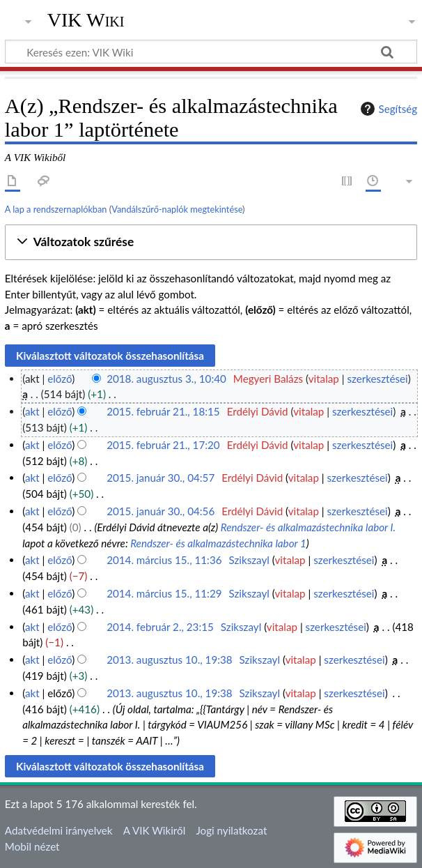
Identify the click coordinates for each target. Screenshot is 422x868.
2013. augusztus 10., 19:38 (169, 660)
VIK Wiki (86, 20)
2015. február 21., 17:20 (163, 445)
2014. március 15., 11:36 (164, 560)
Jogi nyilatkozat (231, 830)
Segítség (387, 109)
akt (32, 411)
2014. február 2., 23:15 (160, 627)
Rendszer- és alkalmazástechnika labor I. (308, 527)
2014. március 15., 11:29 (164, 593)
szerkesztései (377, 379)
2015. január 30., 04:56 (161, 511)
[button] (211, 242)
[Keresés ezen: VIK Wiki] (211, 52)
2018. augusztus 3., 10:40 (166, 379)
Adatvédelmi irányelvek (59, 830)
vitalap (324, 379)
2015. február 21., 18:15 (163, 411)
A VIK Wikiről (154, 830)
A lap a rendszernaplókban (56, 209)
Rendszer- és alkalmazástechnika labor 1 (218, 543)
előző (60, 379)
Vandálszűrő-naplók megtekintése (177, 209)
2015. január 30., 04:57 (161, 478)
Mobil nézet (32, 846)
